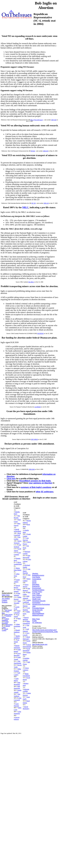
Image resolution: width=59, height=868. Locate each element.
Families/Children (38, 590)
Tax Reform (36, 612)
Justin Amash (18, 691)
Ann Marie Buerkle (27, 571)
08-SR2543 (40, 334)
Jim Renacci (26, 589)
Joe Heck (26, 547)
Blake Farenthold (26, 675)
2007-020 (54, 120)
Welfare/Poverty (38, 615)
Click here (11, 479)
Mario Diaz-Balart (18, 569)
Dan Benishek (17, 683)
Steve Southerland (18, 563)
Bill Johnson (26, 597)
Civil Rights (36, 577)
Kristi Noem (27, 642)
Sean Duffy (26, 698)
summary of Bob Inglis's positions (36, 487)
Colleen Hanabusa (5, 619)
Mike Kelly (26, 613)
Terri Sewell (8, 610)
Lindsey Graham (5, 601)
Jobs (34, 606)
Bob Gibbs (27, 593)
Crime (34, 581)
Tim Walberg (17, 695)
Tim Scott (26, 626)
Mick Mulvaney (26, 638)
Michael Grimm (26, 553)
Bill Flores (26, 663)
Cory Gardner (17, 553)
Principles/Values (38, 608)
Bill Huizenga (17, 687)
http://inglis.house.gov (40, 644)
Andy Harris (16, 680)
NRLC (25, 207)
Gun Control (36, 597)
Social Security (37, 610)
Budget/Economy (38, 575)
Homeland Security (39, 601)
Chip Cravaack (18, 699)
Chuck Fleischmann (27, 646)
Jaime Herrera (27, 694)
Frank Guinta (27, 535)
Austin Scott (17, 608)
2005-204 (46, 151)
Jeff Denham (17, 546)
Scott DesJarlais (26, 649)
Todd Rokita (17, 650)
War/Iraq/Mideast (38, 613)
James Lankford (27, 601)
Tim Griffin (17, 538)
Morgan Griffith (26, 690)
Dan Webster (17, 594)
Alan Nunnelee (17, 712)
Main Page (36, 619)
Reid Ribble (26, 702)
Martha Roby (17, 513)
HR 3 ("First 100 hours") (37, 120)
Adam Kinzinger (17, 625)
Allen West (17, 575)
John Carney (9, 614)
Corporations (37, 579)
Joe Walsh (17, 616)
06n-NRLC (31, 282)
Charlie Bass (26, 531)
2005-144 (46, 203)
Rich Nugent (17, 590)
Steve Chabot (27, 580)
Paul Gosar (17, 521)
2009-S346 (32, 469)
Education (36, 584)
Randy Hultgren (17, 631)
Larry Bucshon (17, 654)
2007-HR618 (34, 439)
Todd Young (17, 658)
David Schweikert (17, 530)
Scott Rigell (26, 679)
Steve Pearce (27, 543)
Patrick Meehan (26, 618)
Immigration (36, 603)
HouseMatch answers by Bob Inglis (35, 481)
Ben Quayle (17, 524)
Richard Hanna (26, 566)
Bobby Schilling (17, 637)
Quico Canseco (26, 669)
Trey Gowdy (26, 634)
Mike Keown (18, 598)
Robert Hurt (26, 684)
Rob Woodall (17, 602)
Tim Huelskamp (18, 662)
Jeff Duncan (26, 630)
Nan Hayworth (26, 556)
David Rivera (17, 586)
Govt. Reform (37, 595)
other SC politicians (45, 492)
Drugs (34, 583)
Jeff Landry (17, 674)
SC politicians (37, 623)
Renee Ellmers (27, 521)
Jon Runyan (26, 539)
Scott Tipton (18, 550)
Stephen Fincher (26, 659)
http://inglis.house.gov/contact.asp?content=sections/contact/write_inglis (45, 631)
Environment (37, 588)
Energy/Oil (36, 586)
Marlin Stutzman (17, 647)
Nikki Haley (6, 595)
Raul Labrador (17, 612)
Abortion (35, 573)
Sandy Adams (17, 581)
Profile (34, 621)
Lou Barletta (26, 609)
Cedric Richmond (5, 622)
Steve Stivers (26, 585)
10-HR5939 (38, 407)
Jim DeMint (6, 599)
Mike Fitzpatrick (26, 622)
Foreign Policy (37, 592)
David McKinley (26, 708)
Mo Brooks (17, 517)
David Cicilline (5, 630)
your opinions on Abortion (40, 483)
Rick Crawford (17, 534)
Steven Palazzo (17, 718)
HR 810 (33, 151)
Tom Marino (27, 605)
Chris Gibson (27, 560)
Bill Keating (9, 625)
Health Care (36, 599)
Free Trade (36, 593)
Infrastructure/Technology (41, 604)
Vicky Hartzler (17, 705)
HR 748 (34, 203)
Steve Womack (18, 542)
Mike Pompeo (17, 670)
